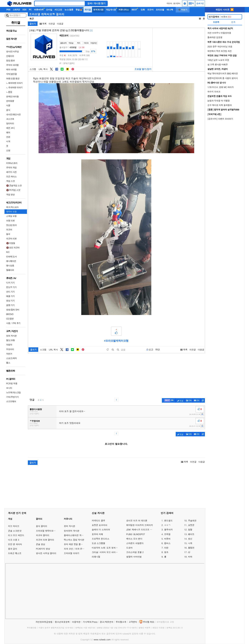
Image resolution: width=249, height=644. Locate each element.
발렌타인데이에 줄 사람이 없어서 (223, 78)
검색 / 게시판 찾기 (96, 3)
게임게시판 (111, 10)
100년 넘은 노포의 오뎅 (218, 60)
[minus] (118, 350)
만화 (143, 10)
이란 (166, 548)
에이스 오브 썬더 (134, 539)
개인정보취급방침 (44, 622)
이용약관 (76, 622)
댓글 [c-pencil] (180, 401)
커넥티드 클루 (98, 521)
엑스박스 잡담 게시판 (74, 540)
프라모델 (160, 10)
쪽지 (79, 43)
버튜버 (220, 17)
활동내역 (63, 43)
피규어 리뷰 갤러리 (45, 540)
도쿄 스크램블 (98, 543)
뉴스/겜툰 (69, 10)
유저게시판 (98, 10)
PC (30, 10)
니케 (190, 543)
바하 (190, 557)
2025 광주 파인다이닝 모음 (220, 46)
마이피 (169, 3)
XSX (24, 10)
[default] (108, 350)
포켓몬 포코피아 (100, 525)
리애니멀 (96, 557)
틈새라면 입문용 (215, 37)
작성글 (71, 43)
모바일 (49, 10)
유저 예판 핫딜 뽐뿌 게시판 (77, 544)
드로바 (129, 548)
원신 (190, 539)
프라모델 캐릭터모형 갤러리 (47, 14)
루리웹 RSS (149, 622)
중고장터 (177, 3)
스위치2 (16, 10)
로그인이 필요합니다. (116, 444)
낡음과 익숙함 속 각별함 (219, 101)
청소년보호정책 (62, 622)
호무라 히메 (97, 534)
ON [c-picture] (189, 400)
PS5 (8, 10)
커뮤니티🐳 (124, 10)
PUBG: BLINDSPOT (136, 534)
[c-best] (169, 400)
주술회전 (192, 521)
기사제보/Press (90, 622)
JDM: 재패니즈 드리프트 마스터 (140, 530)
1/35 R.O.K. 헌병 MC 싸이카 (221, 87)
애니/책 (170, 10)
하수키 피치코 (214, 92)
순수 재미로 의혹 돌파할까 (220, 105)
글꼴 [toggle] (123, 350)
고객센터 (133, 622)
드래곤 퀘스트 (15, 553)
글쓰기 (33, 24)
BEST (134, 10)
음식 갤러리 (42, 526)
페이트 (191, 534)
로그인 (200, 3)
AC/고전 (58, 10)
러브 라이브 (14, 526)
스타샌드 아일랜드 (135, 543)
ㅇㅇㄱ (167, 525)
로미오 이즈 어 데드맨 (137, 521)
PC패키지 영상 (43, 549)
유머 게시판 (69, 526)
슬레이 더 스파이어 (101, 530)
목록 (43, 24)
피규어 (150, 10)
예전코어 (64, 35)
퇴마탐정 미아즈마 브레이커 (140, 525)
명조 (166, 552)
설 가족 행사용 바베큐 (218, 64)
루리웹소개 (121, 622)
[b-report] (150, 350)
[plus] (113, 350)
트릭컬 (167, 534)
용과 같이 (13, 549)
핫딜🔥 (79, 10)
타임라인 (94, 43)
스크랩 (33, 69)
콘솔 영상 (41, 544)
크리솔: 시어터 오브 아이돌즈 (106, 552)
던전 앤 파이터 (15, 544)
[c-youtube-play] (197, 400)
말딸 (190, 530)
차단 (158, 349)
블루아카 (168, 530)
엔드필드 (168, 521)
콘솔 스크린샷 (15, 531)
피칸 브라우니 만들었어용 (219, 33)
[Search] (60, 3)
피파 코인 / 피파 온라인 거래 (78, 549)
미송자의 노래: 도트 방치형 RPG (106, 548)
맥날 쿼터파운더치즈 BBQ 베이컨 (223, 73)
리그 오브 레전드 (16, 535)
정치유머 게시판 (72, 531)
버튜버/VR (39, 10)
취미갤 (88, 10)
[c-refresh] (203, 400)
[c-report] (202, 414)
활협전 (191, 548)
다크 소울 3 (14, 540)
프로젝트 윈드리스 (101, 539)
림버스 (167, 543)
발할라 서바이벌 (134, 557)
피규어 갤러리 (43, 535)
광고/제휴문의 (107, 622)
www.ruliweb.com (102, 639)
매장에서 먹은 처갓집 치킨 (220, 51)
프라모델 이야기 (72, 553)
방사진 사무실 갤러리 (46, 553)
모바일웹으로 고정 (165, 622)
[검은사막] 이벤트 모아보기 (220, 119)
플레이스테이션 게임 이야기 (77, 535)
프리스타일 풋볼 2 (135, 552)
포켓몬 (191, 525)
